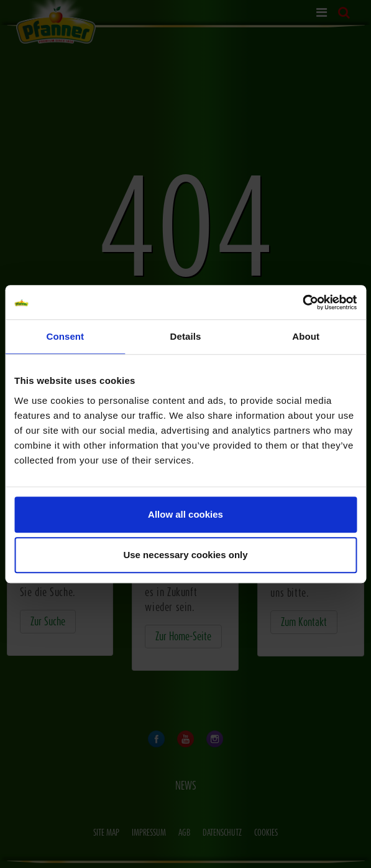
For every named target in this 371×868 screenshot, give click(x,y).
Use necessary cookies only (185, 555)
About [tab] (306, 336)
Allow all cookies (185, 514)
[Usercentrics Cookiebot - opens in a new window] (302, 302)
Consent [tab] (65, 336)
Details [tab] (186, 336)
